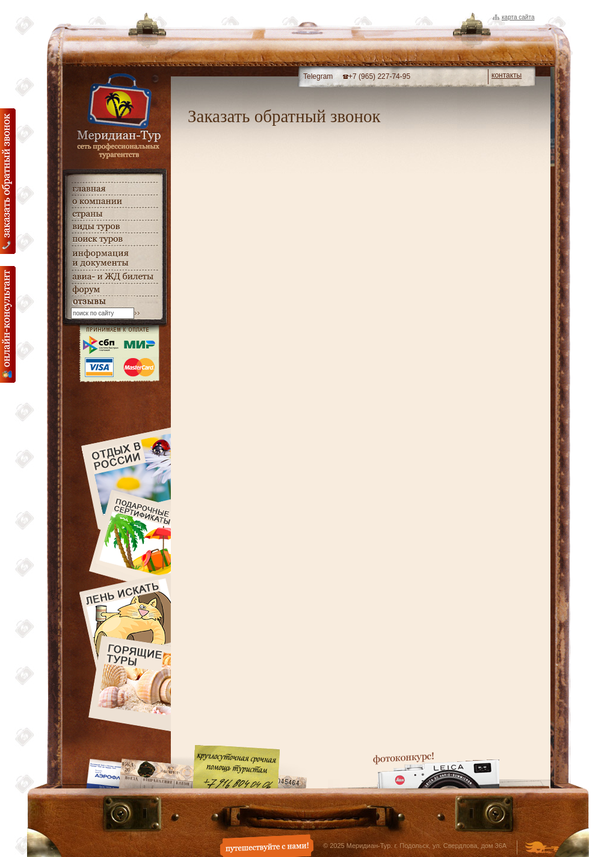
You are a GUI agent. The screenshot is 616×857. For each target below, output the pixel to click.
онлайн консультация (8, 324)
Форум (114, 290)
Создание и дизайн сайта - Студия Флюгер (542, 849)
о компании (114, 201)
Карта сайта (518, 17)
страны (114, 214)
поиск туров (114, 239)
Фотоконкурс (436, 770)
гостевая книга (114, 302)
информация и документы (114, 258)
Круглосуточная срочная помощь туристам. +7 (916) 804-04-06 (236, 766)
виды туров (114, 227)
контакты (507, 75)
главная (114, 189)
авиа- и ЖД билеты (114, 277)
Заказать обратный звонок (8, 181)
